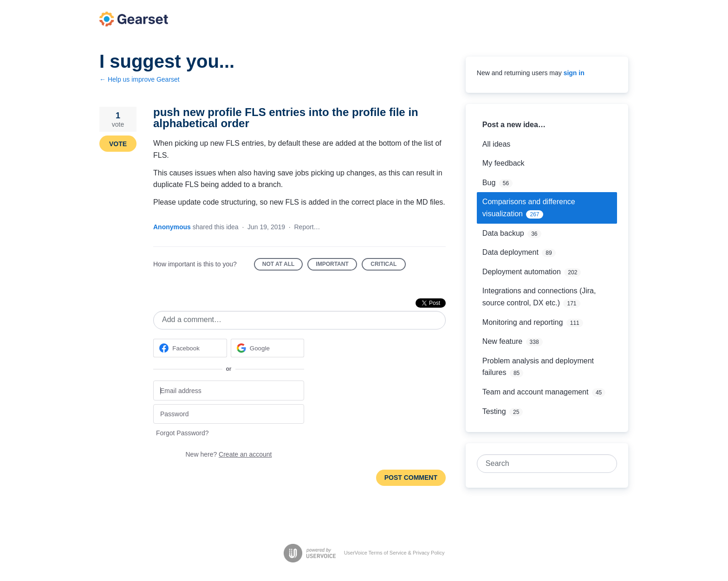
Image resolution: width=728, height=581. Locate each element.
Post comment (411, 478)
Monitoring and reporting (523, 322)
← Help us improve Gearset (140, 79)
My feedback (504, 163)
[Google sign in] (268, 348)
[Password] (229, 414)
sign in (574, 73)
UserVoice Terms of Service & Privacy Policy (394, 553)
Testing (494, 411)
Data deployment (510, 252)
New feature (502, 341)
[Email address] (229, 391)
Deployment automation (522, 272)
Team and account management (536, 392)
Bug (489, 183)
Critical (388, 266)
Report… (307, 227)
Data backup (503, 233)
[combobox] (542, 464)
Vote (118, 144)
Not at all (283, 266)
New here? (229, 454)
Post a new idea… (514, 125)
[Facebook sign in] (190, 348)
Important (336, 266)
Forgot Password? (182, 433)
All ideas (496, 144)
